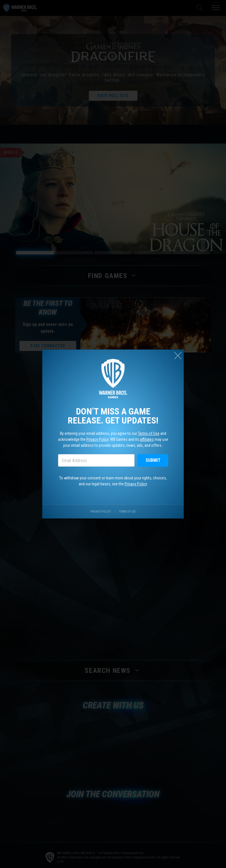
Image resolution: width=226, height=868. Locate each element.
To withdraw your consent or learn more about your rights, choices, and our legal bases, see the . (113, 481)
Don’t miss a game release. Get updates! (113, 416)
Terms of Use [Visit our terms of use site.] (127, 512)
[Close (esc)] (178, 355)
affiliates (147, 439)
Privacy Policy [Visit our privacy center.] (101, 512)
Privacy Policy (97, 439)
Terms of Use (149, 433)
